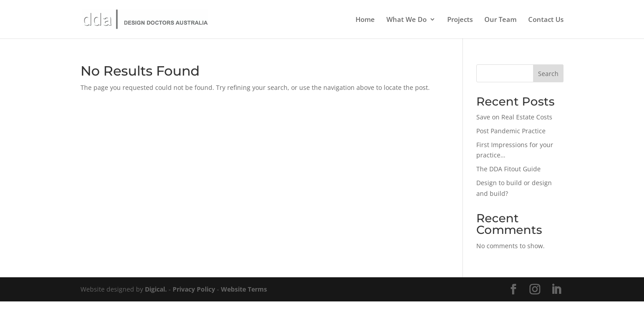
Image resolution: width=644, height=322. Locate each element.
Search (548, 74)
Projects (460, 20)
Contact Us (546, 20)
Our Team (500, 20)
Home (365, 20)
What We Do (407, 20)
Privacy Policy (194, 289)
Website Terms (244, 289)
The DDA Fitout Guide (508, 169)
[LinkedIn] (556, 290)
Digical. (156, 289)
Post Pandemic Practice (511, 131)
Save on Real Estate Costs (514, 117)
